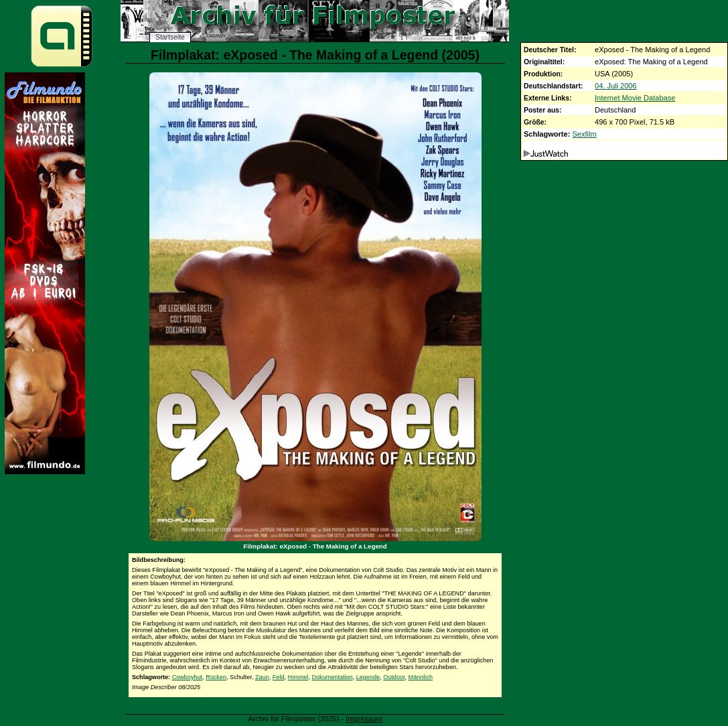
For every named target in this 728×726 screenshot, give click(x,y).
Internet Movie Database (635, 98)
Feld (279, 677)
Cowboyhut (188, 677)
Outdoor (394, 677)
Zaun (262, 677)
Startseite (170, 37)
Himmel (298, 677)
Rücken (216, 677)
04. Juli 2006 (616, 86)
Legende (368, 677)
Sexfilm (584, 134)
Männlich (421, 677)
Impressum (364, 719)
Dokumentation (332, 677)
